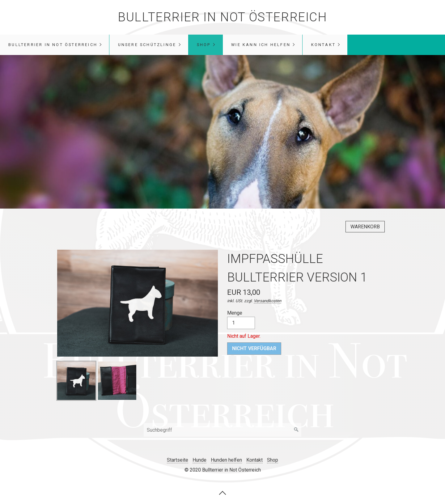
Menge (241, 320)
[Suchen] (296, 430)
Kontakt (323, 45)
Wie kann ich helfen (261, 45)
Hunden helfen (226, 460)
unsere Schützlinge (147, 45)
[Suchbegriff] (222, 430)
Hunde (199, 460)
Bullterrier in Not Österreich (222, 17)
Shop (204, 45)
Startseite (178, 460)
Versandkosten (267, 301)
